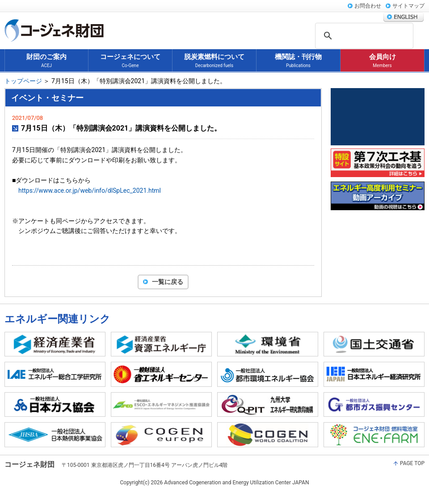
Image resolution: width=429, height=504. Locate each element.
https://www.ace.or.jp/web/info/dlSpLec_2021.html (90, 191)
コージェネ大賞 (378, 117)
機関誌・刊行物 (298, 61)
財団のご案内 (46, 61)
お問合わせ (368, 6)
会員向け (383, 61)
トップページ (23, 81)
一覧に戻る (168, 282)
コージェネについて (130, 61)
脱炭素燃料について (214, 61)
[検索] (373, 36)
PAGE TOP (412, 463)
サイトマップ (408, 6)
